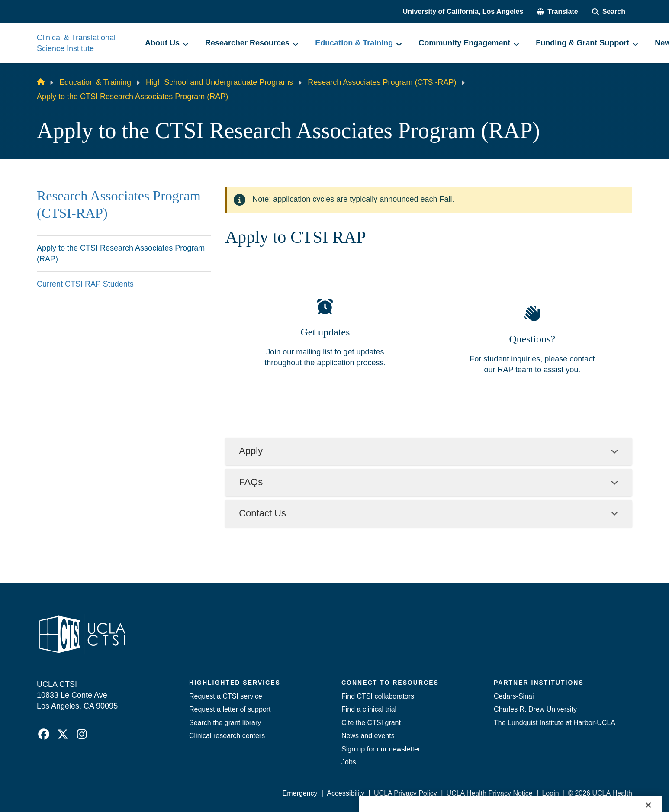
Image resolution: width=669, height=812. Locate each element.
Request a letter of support (230, 709)
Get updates (325, 332)
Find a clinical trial (369, 709)
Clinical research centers (227, 736)
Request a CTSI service (226, 696)
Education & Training (95, 82)
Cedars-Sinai (514, 696)
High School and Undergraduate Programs (219, 82)
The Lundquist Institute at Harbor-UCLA (555, 723)
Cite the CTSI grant (371, 723)
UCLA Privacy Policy (405, 793)
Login (550, 793)
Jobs (349, 762)
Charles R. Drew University (535, 709)
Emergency (300, 793)
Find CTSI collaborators (378, 696)
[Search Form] (609, 12)
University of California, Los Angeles (463, 11)
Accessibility (346, 793)
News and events (368, 736)
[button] (557, 12)
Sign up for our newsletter (381, 749)
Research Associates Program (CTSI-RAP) (382, 82)
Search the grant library (225, 723)
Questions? (532, 339)
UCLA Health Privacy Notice (490, 793)
